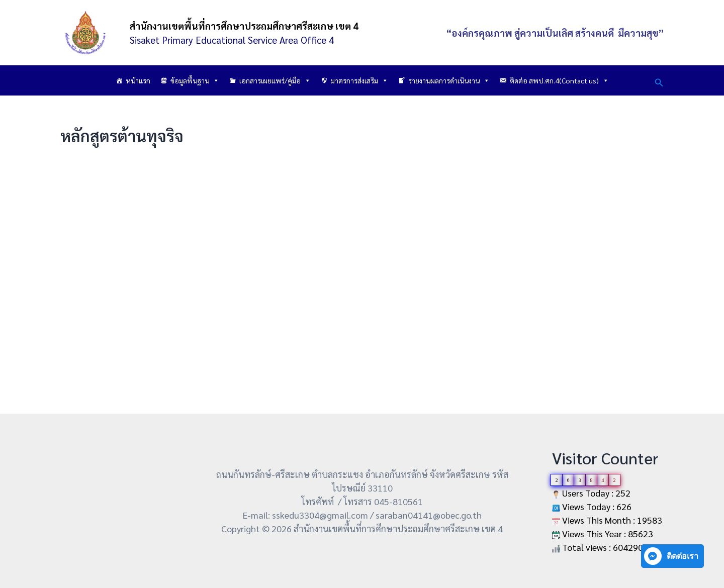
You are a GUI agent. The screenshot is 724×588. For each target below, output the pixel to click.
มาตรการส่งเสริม (359, 80)
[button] (659, 81)
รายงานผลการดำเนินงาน (449, 80)
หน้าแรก (138, 80)
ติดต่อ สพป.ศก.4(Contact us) (559, 80)
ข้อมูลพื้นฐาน (195, 80)
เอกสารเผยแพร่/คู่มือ (275, 80)
